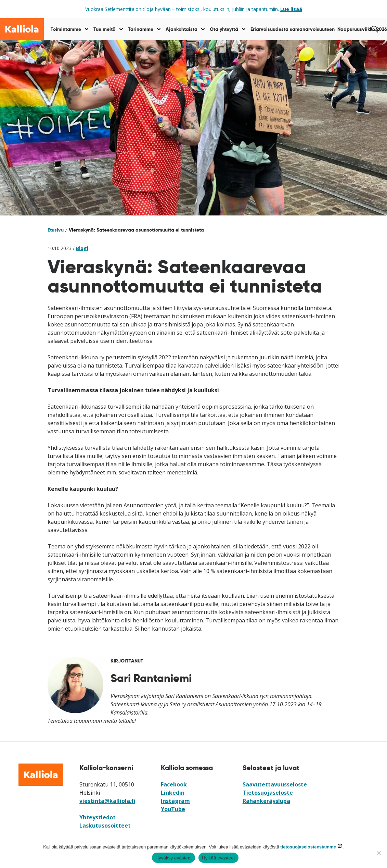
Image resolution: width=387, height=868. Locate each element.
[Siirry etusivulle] (22, 29)
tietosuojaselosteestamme (308, 847)
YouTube (173, 809)
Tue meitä (105, 29)
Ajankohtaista (182, 29)
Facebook (174, 784)
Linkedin (173, 793)
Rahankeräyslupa (266, 801)
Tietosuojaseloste (268, 793)
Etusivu (56, 230)
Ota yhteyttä (224, 29)
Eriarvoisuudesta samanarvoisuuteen (293, 29)
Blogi (82, 248)
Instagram (175, 801)
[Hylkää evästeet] (378, 853)
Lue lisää (291, 9)
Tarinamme (141, 29)
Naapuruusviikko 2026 (362, 29)
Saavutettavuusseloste (275, 784)
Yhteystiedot (98, 817)
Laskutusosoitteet (105, 826)
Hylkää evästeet (218, 858)
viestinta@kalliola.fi (107, 801)
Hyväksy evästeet (173, 858)
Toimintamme (66, 29)
